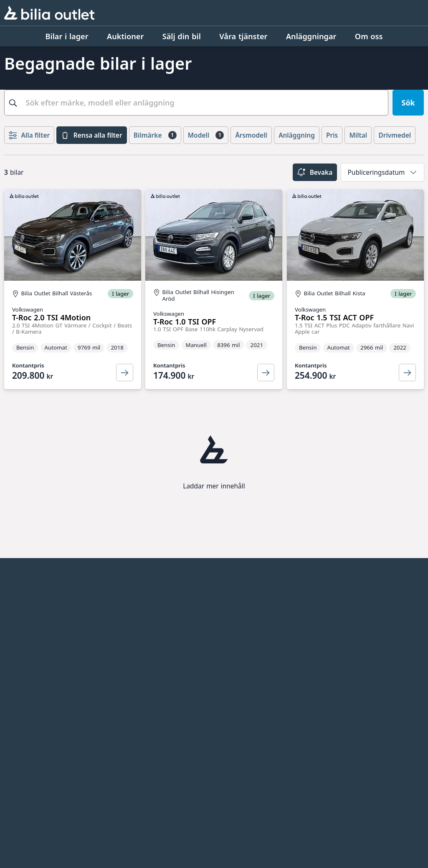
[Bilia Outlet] (49, 13)
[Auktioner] (125, 36)
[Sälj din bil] (182, 36)
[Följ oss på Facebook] (411, 711)
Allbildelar (127, 694)
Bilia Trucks (130, 679)
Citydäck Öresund (247, 613)
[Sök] (408, 103)
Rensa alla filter (91, 135)
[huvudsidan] (372, 585)
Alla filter (29, 135)
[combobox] (196, 103)
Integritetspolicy (33, 641)
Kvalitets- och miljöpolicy (48, 627)
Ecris (224, 599)
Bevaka (315, 172)
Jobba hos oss (29, 613)
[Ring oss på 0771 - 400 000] (52, 811)
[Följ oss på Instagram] (386, 711)
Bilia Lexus (128, 651)
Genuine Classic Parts (253, 627)
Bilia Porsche (132, 665)
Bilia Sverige (131, 623)
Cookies (18, 669)
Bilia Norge (129, 637)
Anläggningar (28, 599)
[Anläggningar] (311, 36)
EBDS (225, 641)
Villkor (15, 655)
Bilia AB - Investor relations (141, 604)
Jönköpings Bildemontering (137, 713)
